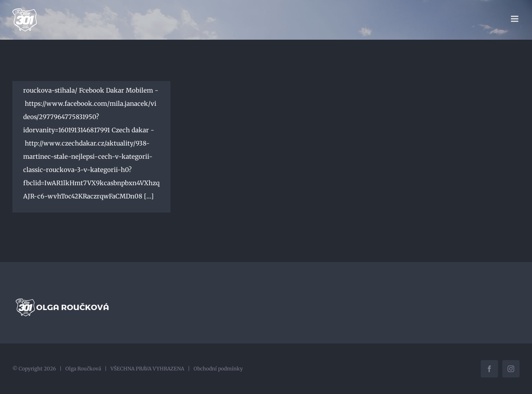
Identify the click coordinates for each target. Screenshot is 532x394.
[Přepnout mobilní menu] (515, 19)
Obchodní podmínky (218, 369)
